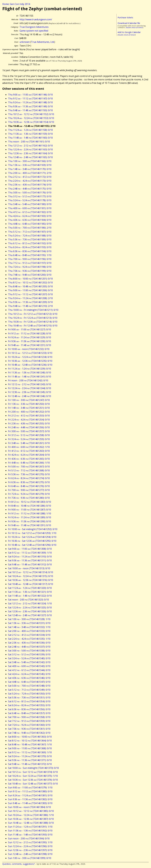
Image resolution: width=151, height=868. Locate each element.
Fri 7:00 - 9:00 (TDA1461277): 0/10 (29, 490)
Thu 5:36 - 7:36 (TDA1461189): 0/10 (30, 239)
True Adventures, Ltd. (43, 42)
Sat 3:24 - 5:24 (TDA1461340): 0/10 (29, 658)
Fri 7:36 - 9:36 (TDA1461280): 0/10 (29, 498)
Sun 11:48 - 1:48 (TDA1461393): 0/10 (30, 835)
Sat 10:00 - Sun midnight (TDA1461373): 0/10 (33, 768)
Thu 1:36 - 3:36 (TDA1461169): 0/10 (30, 165)
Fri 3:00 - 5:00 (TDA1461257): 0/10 (29, 431)
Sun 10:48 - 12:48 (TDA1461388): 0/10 (31, 823)
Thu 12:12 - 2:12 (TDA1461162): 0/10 (30, 146)
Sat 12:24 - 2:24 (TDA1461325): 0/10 (30, 608)
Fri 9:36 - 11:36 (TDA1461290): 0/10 (30, 521)
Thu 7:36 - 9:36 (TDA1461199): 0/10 (30, 271)
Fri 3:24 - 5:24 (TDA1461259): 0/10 (29, 439)
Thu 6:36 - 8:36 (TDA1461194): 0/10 (30, 251)
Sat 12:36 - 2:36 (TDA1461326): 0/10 (30, 611)
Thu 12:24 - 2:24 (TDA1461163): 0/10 (30, 149)
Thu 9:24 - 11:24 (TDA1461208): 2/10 (30, 298)
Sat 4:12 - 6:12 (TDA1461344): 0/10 (29, 670)
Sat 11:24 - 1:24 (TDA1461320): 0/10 (30, 588)
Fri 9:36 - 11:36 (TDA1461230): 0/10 (30, 341)
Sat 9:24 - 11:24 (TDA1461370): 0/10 (30, 756)
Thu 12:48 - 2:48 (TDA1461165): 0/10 (30, 157)
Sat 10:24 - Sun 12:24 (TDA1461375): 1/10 (33, 776)
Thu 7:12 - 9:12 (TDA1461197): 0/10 (30, 263)
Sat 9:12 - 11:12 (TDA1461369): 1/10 (30, 752)
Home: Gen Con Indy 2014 (16, 4)
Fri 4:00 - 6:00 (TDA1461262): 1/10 (29, 447)
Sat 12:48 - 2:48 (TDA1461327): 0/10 (30, 615)
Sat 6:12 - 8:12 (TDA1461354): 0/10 (29, 701)
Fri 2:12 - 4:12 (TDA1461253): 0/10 (29, 416)
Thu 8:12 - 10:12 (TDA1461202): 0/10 (30, 283)
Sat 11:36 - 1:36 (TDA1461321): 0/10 (30, 592)
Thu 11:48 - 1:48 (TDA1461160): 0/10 (30, 138)
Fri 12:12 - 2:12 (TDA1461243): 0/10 (30, 384)
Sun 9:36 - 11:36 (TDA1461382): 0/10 (30, 799)
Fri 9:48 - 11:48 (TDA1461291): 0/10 (30, 525)
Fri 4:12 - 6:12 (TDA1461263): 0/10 (29, 451)
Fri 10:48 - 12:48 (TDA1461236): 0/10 (30, 365)
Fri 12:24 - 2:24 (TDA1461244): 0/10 (30, 388)
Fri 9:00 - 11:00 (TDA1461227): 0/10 (30, 329)
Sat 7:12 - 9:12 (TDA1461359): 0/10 (29, 721)
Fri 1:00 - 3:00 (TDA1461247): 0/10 (29, 400)
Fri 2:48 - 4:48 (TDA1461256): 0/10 (29, 427)
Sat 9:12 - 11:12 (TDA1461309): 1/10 (30, 553)
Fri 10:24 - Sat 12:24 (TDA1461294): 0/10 (32, 537)
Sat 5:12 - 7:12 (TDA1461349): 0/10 (29, 690)
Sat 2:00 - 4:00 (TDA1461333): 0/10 (29, 631)
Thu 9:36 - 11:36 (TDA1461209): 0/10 (30, 302)
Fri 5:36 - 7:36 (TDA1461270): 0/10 (29, 474)
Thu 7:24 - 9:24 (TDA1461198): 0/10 (30, 267)
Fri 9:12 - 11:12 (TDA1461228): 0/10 (30, 333)
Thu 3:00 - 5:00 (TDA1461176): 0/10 (30, 193)
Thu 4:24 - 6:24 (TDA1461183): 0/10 (30, 216)
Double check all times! (134, 27)
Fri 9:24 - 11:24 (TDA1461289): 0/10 (30, 517)
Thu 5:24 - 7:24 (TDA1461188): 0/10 (30, 236)
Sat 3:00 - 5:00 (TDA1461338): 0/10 (29, 651)
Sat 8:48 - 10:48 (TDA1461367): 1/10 (30, 744)
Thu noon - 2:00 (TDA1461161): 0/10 (29, 142)
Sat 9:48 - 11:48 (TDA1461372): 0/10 (30, 764)
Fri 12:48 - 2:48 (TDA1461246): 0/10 (30, 396)
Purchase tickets (125, 17)
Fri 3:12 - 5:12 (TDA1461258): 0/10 (29, 435)
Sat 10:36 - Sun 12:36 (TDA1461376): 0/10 (33, 780)
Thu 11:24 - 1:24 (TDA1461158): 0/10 (30, 130)
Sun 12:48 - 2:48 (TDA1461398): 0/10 (30, 854)
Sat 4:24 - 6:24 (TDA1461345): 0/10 (29, 674)
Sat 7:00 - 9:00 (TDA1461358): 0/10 (29, 717)
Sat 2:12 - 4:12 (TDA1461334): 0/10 (29, 635)
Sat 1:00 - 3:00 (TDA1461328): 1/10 (29, 619)
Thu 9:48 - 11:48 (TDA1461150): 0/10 (30, 110)
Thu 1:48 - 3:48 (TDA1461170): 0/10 (30, 169)
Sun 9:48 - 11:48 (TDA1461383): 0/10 (30, 803)
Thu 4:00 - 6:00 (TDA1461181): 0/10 (30, 208)
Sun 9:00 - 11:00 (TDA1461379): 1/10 (30, 788)
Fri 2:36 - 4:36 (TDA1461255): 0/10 (29, 423)
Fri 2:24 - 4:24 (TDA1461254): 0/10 (29, 420)
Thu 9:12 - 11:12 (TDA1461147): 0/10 (30, 98)
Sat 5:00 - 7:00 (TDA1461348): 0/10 (29, 686)
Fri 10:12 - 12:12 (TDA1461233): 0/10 (30, 353)
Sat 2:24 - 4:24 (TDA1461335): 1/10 (29, 639)
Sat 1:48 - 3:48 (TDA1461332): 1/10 (29, 627)
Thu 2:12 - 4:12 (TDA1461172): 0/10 (30, 177)
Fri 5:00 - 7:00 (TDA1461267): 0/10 (29, 467)
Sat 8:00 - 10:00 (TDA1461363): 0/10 (30, 737)
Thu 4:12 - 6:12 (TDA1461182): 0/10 (30, 212)
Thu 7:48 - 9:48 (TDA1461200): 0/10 (30, 275)
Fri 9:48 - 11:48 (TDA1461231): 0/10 (30, 345)
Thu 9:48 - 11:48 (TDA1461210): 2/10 (30, 306)
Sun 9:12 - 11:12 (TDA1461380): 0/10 (30, 791)
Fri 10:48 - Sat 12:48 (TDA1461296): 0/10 (32, 545)
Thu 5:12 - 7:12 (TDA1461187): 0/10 (30, 232)
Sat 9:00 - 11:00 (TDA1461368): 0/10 (30, 748)
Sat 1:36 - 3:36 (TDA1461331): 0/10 (29, 623)
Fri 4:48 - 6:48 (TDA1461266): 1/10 (29, 463)
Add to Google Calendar (129, 32)
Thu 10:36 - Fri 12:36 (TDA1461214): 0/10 (33, 322)
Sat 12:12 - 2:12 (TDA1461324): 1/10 (30, 603)
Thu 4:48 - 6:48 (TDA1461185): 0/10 (30, 224)
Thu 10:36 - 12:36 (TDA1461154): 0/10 (31, 122)
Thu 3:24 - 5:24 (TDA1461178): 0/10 (30, 200)
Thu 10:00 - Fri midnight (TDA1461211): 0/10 (33, 310)
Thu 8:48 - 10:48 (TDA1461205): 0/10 (30, 286)
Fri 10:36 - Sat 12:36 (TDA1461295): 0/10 (32, 541)
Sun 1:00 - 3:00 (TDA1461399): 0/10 (30, 858)
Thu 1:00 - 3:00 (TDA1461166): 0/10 (30, 161)
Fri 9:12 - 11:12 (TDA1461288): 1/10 (30, 513)
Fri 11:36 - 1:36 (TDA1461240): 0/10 (30, 373)
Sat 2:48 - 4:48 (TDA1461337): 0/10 (29, 647)
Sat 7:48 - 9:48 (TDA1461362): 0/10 (29, 733)
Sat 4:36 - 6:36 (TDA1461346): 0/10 (29, 678)
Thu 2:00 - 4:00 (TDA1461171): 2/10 (30, 173)
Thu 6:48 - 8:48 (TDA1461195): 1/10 (30, 255)
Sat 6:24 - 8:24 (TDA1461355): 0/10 (29, 705)
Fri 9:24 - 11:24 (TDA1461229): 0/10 (30, 337)
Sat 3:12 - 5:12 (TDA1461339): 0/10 (29, 654)
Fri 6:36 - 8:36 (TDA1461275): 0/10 (29, 482)
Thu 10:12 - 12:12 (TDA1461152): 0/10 (31, 114)
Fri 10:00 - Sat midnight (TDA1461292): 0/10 (33, 529)
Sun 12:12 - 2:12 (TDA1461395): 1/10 (30, 842)
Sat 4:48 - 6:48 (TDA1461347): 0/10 (29, 682)
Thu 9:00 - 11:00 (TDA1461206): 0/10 (30, 290)
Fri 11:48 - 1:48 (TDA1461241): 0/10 (30, 377)
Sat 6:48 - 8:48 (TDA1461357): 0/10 (29, 713)
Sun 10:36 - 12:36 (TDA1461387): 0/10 (31, 819)
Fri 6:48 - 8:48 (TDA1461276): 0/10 (29, 486)
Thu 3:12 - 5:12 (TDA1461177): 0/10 (30, 196)
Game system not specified (34, 31)
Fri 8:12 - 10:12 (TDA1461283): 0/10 (30, 502)
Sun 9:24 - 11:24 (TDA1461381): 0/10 (30, 795)
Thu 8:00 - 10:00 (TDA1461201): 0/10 (30, 279)
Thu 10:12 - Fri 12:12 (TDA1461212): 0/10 (33, 314)
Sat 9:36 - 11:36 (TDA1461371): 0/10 (30, 760)
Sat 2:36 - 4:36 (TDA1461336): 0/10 (29, 643)
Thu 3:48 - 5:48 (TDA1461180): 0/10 (30, 204)
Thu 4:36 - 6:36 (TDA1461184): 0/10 (30, 220)
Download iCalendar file (129, 23)
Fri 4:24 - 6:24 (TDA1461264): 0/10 (29, 455)
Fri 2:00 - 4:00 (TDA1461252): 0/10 (29, 412)
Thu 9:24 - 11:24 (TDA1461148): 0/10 (30, 102)
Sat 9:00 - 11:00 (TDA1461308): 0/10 (30, 549)
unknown (25, 42)
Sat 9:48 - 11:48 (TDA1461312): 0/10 (30, 564)
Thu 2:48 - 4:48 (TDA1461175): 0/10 (30, 189)
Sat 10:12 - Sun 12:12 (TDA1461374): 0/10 (33, 772)
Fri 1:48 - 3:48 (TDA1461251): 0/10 (29, 408)
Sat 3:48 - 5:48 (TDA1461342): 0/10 (29, 662)
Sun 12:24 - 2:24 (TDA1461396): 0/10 (30, 846)
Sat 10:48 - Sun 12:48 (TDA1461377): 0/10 (33, 784)
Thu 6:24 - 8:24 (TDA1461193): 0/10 (30, 247)
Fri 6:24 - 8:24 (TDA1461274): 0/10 (29, 478)
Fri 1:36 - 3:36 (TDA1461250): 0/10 (29, 404)
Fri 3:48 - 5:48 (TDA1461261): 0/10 (29, 443)
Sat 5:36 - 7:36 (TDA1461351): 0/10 (29, 698)
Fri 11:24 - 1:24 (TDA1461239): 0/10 (30, 369)
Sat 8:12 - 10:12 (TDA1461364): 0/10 (30, 741)
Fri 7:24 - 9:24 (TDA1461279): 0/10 (29, 494)
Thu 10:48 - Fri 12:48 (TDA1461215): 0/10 (33, 326)
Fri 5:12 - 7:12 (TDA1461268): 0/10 (29, 470)
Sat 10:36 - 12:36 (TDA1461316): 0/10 (31, 580)
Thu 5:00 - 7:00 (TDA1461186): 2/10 (30, 228)
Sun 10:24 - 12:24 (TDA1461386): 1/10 (31, 815)
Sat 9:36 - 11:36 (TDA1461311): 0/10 (30, 560)
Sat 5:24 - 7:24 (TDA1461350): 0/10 (29, 694)
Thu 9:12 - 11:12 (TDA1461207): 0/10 (30, 294)
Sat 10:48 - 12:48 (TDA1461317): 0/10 (31, 584)
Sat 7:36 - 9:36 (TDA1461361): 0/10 (29, 729)
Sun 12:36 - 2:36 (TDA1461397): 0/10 (30, 850)
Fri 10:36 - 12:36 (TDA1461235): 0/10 (30, 361)
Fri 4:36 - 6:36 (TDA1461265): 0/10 (29, 459)
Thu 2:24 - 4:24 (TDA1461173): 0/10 (30, 181)
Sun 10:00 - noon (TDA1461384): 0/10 (29, 807)
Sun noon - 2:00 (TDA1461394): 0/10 (29, 838)
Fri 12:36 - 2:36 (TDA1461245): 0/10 (30, 392)
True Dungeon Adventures (34, 27)
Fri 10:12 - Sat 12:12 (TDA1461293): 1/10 (32, 533)
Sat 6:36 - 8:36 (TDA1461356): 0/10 (29, 709)
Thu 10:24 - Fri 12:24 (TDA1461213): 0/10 (33, 318)
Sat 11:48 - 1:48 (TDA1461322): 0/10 (30, 596)
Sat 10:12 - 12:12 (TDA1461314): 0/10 (31, 572)
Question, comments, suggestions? (19, 864)
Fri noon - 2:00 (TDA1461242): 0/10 (28, 380)
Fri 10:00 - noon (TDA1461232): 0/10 (29, 349)
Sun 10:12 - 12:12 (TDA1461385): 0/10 (31, 811)
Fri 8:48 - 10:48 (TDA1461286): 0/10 (30, 506)
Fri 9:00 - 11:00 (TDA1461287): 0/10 (30, 510)
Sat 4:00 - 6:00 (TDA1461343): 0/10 (29, 666)
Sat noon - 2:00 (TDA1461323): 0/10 (28, 600)
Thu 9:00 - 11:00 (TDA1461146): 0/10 (30, 95)
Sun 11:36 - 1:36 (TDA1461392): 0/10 (30, 831)
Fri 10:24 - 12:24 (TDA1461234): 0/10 (30, 357)
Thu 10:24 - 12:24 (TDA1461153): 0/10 (31, 118)
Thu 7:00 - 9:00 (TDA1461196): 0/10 (30, 259)
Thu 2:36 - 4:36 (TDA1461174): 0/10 (30, 185)
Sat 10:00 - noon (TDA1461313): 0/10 (29, 568)
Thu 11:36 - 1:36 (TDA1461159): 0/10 (30, 134)
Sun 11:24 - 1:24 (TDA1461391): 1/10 (30, 827)
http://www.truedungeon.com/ (36, 19)
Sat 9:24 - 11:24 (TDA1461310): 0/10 (30, 557)
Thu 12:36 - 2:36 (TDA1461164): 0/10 (30, 153)
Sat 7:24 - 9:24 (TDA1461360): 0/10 (29, 725)
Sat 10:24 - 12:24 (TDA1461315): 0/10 (31, 576)
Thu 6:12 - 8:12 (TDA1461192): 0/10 (30, 243)
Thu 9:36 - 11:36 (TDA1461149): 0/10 (30, 106)
